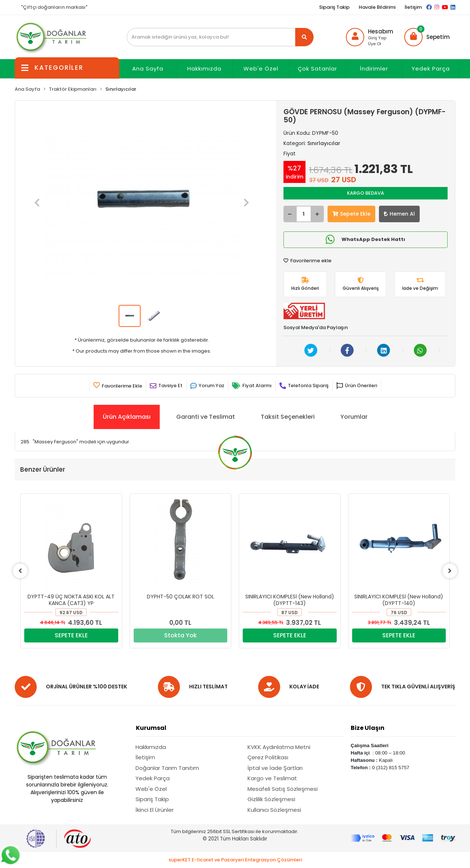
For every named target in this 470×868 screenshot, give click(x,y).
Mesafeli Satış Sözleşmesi (283, 789)
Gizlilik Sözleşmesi (271, 799)
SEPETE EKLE (71, 635)
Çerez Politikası (268, 757)
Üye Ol (375, 44)
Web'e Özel (261, 69)
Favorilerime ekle (308, 261)
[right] (450, 571)
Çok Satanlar (317, 69)
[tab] (127, 417)
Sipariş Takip (334, 7)
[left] (20, 571)
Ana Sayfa (148, 69)
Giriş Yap (377, 38)
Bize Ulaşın (368, 728)
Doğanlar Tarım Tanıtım (167, 768)
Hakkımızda (204, 69)
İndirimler (374, 69)
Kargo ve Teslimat (272, 778)
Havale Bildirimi (377, 7)
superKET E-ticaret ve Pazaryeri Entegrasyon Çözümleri (235, 860)
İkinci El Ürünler (155, 810)
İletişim (413, 7)
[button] (427, 37)
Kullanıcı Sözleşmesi (274, 810)
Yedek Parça (431, 69)
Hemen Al (399, 214)
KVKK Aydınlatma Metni (279, 747)
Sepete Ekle (351, 214)
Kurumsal (151, 728)
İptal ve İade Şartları (275, 768)
